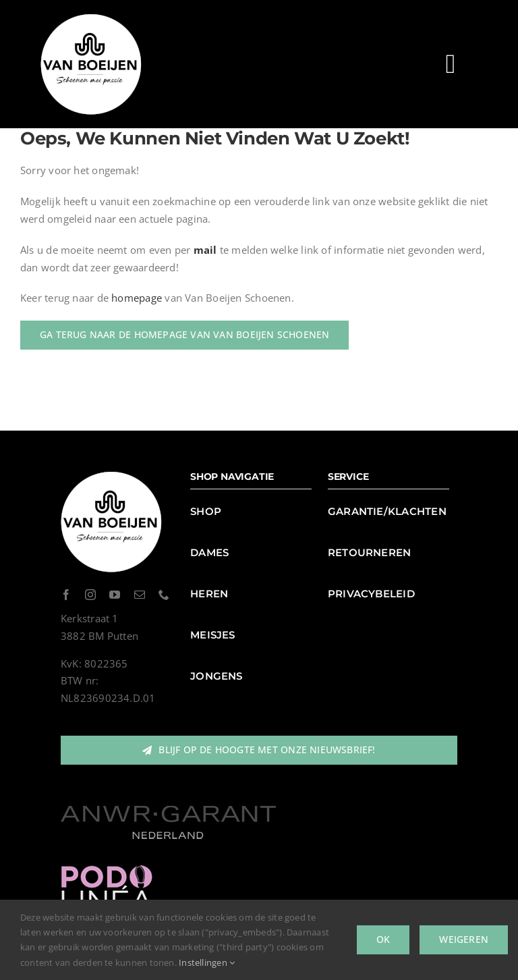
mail (205, 250)
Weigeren (464, 939)
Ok (383, 939)
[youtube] (115, 595)
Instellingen (207, 962)
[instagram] (90, 595)
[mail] (140, 595)
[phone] (164, 595)
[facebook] (66, 595)
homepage (137, 298)
